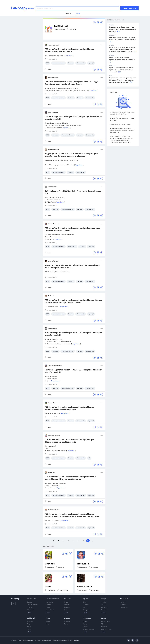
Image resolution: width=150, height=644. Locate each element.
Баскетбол (105, 607)
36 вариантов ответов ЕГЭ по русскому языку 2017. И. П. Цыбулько (122, 113)
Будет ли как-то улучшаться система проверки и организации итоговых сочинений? (122, 70)
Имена (85, 624)
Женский (67, 599)
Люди (29, 624)
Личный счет (50, 610)
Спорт (104, 599)
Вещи (29, 627)
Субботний (31, 618)
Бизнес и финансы (52, 599)
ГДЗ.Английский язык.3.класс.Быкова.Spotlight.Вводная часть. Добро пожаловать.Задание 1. (73, 229)
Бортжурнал (124, 607)
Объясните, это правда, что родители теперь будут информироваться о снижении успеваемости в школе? (122, 50)
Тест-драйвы (124, 605)
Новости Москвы (32, 605)
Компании (49, 605)
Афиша (85, 599)
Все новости (31, 599)
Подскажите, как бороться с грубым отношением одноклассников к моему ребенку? (123, 29)
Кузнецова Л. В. (85, 587)
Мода (66, 602)
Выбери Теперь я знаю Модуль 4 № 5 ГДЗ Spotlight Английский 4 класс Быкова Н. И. (73, 334)
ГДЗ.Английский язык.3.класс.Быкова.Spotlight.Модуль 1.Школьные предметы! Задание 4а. (70, 408)
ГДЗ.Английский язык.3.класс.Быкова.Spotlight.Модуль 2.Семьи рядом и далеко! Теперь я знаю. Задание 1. (73, 301)
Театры (85, 607)
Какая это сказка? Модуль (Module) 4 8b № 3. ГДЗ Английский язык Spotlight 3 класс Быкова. (72, 267)
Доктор (67, 618)
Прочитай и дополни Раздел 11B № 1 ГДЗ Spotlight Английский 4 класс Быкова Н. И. (73, 371)
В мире (29, 602)
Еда (65, 610)
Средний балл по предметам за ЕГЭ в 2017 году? (122, 119)
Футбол (104, 602)
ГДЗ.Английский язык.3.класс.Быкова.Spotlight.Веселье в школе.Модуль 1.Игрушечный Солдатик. (70, 478)
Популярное (105, 622)
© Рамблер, (15, 640)
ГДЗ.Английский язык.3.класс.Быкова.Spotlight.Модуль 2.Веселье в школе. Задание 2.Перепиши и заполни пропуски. (72, 515)
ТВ (102, 624)
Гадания (85, 627)
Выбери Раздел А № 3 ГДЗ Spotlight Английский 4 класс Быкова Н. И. (73, 192)
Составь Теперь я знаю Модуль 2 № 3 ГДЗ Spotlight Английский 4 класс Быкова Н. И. (73, 118)
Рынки (48, 607)
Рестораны (86, 610)
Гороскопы (87, 618)
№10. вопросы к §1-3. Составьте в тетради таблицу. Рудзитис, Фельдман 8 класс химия (122, 130)
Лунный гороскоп (89, 629)
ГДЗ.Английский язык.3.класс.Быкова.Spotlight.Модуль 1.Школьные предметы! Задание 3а (70, 441)
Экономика (49, 602)
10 (83, 541)
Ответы (48, 622)
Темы (47, 624)
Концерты (86, 605)
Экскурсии (50, 564)
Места (29, 629)
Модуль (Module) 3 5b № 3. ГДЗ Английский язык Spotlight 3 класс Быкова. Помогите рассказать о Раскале (71, 155)
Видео (104, 618)
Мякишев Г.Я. (84, 564)
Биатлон (104, 610)
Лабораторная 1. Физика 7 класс (120, 124)
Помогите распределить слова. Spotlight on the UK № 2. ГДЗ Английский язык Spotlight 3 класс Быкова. (71, 83)
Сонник (85, 622)
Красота (67, 605)
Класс (48, 618)
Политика (30, 607)
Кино (84, 602)
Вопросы (67, 622)
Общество (30, 610)
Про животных (106, 629)
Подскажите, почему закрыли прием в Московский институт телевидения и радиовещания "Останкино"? (123, 80)
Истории (30, 622)
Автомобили (125, 599)
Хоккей (104, 605)
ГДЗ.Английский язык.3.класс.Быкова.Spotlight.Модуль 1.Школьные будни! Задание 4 (70, 50)
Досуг (48, 587)
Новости (123, 602)
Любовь (67, 607)
